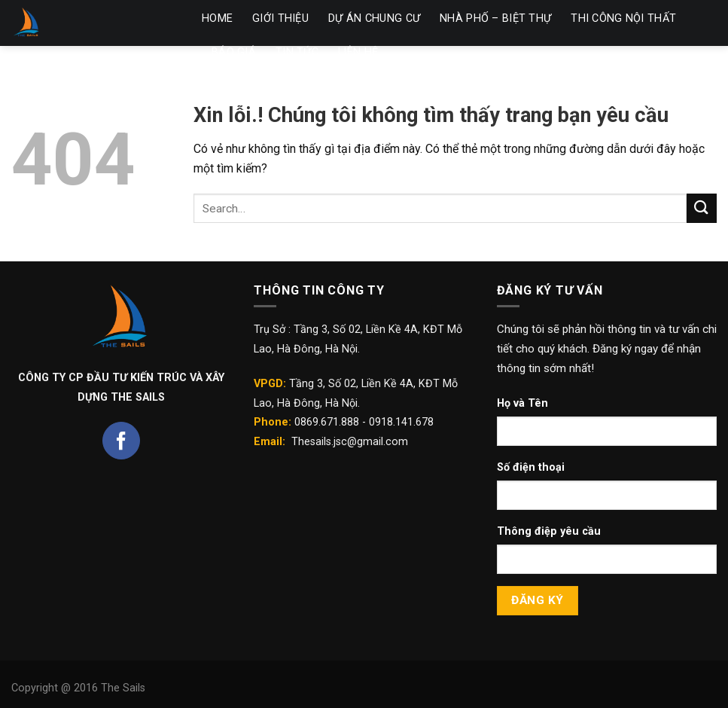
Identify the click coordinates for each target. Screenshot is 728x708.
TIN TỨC (297, 52)
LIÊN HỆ (358, 52)
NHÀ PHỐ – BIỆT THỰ (495, 18)
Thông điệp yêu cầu (549, 531)
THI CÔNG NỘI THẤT (623, 18)
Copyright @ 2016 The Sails (78, 688)
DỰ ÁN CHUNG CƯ (374, 18)
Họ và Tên (522, 403)
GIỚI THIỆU (280, 18)
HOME (217, 18)
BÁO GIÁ (234, 52)
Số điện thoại (531, 467)
